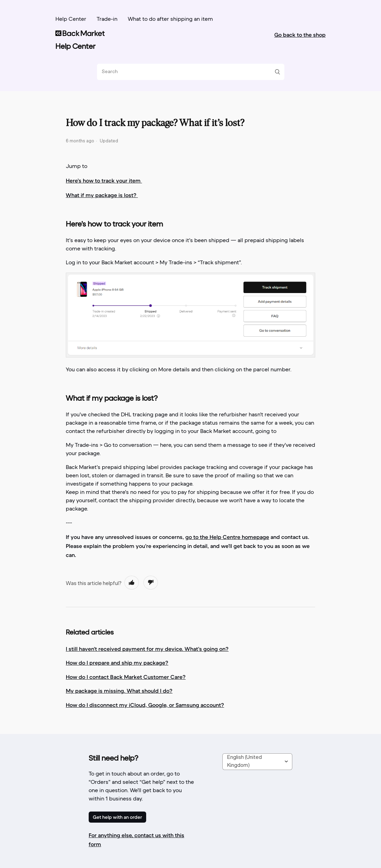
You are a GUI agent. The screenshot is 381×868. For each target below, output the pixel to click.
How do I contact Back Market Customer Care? (126, 677)
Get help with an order (117, 817)
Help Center (71, 19)
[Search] (188, 72)
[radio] (132, 583)
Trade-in (107, 19)
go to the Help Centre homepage (227, 537)
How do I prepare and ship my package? (117, 663)
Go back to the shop (300, 35)
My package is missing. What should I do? (119, 691)
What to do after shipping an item (170, 19)
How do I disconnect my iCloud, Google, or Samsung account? (145, 705)
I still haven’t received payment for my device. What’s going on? (147, 649)
